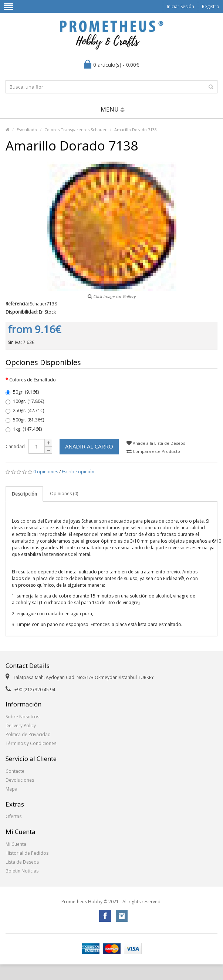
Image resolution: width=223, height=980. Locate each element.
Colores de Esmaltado (33, 380)
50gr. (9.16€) (22, 392)
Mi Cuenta (16, 844)
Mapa (11, 789)
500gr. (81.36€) (25, 420)
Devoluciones (20, 780)
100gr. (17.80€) (25, 401)
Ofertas (13, 816)
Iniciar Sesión (180, 6)
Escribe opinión (78, 472)
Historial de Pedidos (27, 853)
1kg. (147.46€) (24, 429)
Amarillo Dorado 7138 (136, 130)
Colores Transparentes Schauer (76, 130)
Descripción (24, 494)
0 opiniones (46, 472)
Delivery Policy (21, 726)
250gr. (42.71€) (25, 410)
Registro (211, 6)
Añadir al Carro (89, 446)
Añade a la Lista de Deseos (156, 443)
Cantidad (15, 446)
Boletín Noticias (22, 871)
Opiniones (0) (64, 494)
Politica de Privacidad (28, 734)
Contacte (15, 771)
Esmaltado (27, 130)
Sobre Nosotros (22, 717)
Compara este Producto (153, 451)
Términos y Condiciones (31, 743)
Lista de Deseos (22, 862)
